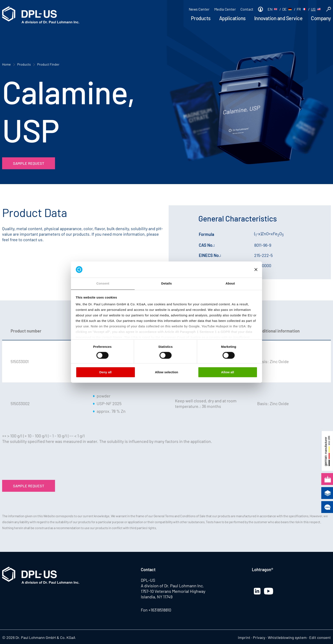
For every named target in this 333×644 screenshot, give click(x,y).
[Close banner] (256, 269)
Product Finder (48, 64)
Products (201, 18)
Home (6, 64)
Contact (247, 9)
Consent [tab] (103, 284)
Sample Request (29, 163)
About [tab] (230, 284)
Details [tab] (166, 284)
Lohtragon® (262, 569)
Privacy (259, 637)
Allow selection (166, 372)
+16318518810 (160, 610)
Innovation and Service (278, 18)
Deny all (106, 372)
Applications (232, 18)
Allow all (228, 372)
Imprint (244, 637)
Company (321, 18)
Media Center (225, 9)
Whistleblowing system (287, 637)
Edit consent (320, 637)
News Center (199, 9)
